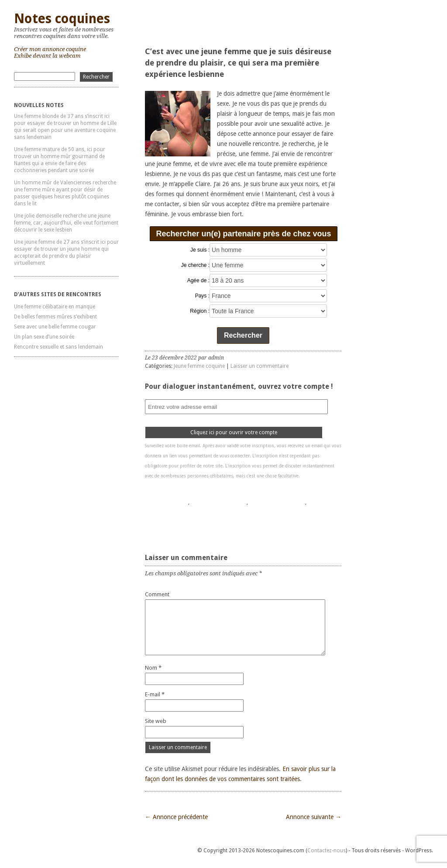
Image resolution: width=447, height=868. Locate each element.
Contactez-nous (327, 851)
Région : (200, 311)
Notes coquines (62, 19)
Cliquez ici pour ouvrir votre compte (234, 432)
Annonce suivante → (314, 817)
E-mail (155, 694)
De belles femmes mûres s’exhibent (55, 317)
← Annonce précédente (176, 817)
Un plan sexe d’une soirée (44, 337)
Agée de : (198, 280)
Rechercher (243, 335)
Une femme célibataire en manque (55, 307)
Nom (153, 668)
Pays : (202, 296)
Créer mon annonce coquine (50, 49)
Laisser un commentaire (260, 366)
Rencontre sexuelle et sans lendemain (58, 347)
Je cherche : (195, 265)
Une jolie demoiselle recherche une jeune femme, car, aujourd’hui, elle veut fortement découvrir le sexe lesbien (66, 223)
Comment (157, 594)
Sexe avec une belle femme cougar (55, 327)
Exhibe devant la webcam (47, 56)
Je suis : (200, 250)
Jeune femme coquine (199, 366)
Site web (156, 721)
